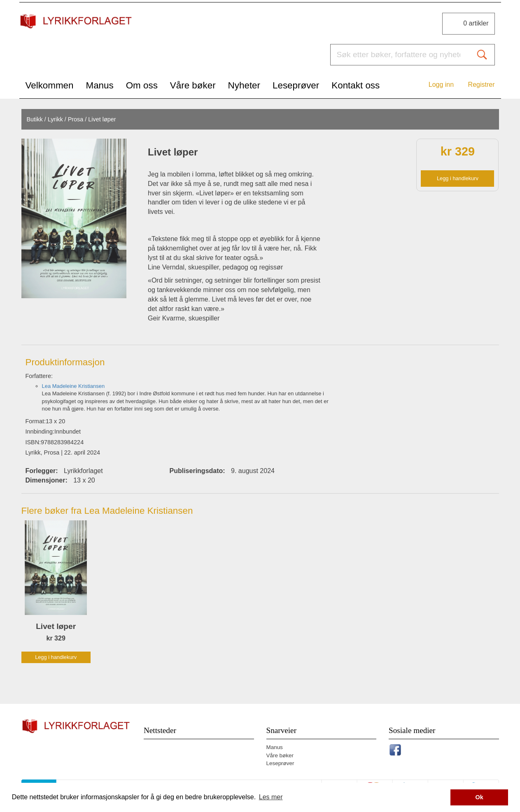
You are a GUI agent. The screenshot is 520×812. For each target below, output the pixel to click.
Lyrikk (55, 119)
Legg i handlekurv (458, 178)
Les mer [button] (271, 797)
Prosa (76, 119)
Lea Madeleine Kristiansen (73, 386)
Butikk (34, 119)
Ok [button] (479, 797)
